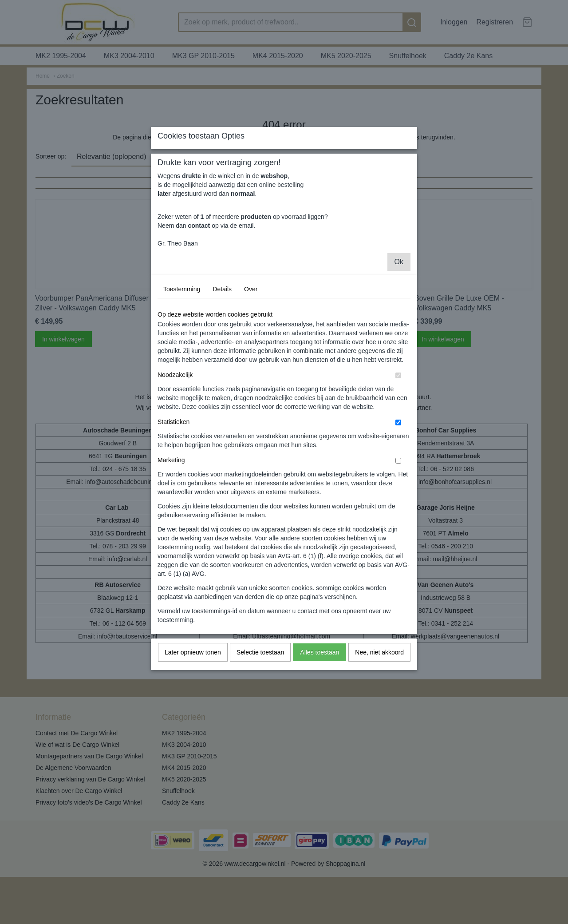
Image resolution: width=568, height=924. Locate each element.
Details (222, 368)
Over (251, 368)
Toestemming (182, 368)
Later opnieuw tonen (193, 731)
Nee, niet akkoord (379, 731)
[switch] (398, 454)
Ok (399, 341)
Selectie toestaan (260, 731)
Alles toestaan (319, 731)
